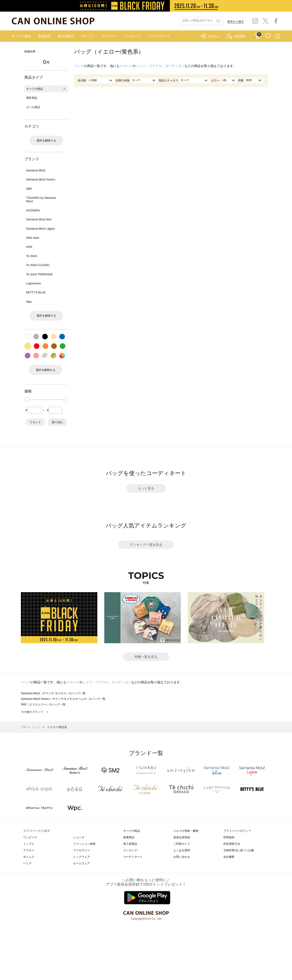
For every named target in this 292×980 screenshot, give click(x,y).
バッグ (79, 66)
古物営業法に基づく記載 (239, 850)
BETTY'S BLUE (36, 292)
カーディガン (175, 66)
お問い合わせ (182, 857)
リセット (35, 422)
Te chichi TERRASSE (40, 274)
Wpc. (29, 302)
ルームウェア (82, 863)
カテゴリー (109, 36)
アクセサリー (82, 850)
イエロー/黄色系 (57, 727)
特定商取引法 (232, 844)
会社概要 (229, 857)
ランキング (132, 36)
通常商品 (32, 98)
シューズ (79, 837)
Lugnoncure (33, 283)
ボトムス (29, 857)
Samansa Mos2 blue (39, 219)
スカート (126, 66)
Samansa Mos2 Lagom (40, 229)
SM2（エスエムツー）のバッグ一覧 (43, 704)
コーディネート (159, 36)
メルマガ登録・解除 (186, 831)
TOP (24, 727)
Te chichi (32, 256)
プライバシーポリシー (237, 831)
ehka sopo (33, 238)
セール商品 (33, 107)
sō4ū (29, 247)
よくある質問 (182, 850)
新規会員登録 (182, 837)
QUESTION (278, 36)
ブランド (88, 36)
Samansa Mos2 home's (41, 180)
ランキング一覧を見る (146, 545)
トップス (29, 844)
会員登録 (239, 36)
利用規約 (229, 837)
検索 (218, 21)
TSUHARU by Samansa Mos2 (41, 199)
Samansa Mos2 (36, 170)
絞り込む (57, 422)
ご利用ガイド (182, 844)
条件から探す (236, 22)
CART (257, 35)
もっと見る (146, 488)
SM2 (29, 189)
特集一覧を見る (146, 657)
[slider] (27, 400)
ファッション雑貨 (84, 844)
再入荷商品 (66, 36)
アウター (29, 850)
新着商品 (44, 36)
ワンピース (30, 837)
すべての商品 (21, 36)
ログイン (214, 36)
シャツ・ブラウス (149, 66)
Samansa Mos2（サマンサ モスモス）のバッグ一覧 (53, 693)
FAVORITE (268, 36)
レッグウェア (82, 857)
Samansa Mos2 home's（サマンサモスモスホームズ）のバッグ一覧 (63, 699)
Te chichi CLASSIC (38, 265)
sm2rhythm (33, 210)
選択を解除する (46, 141)
